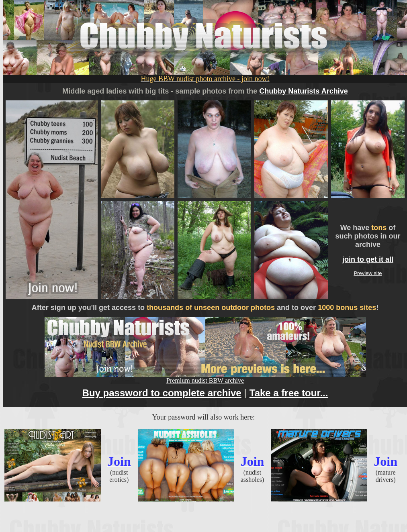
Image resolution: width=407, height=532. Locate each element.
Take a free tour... (289, 393)
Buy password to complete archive (162, 393)
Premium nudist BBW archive (205, 378)
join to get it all (368, 259)
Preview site (368, 273)
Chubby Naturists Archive (303, 91)
